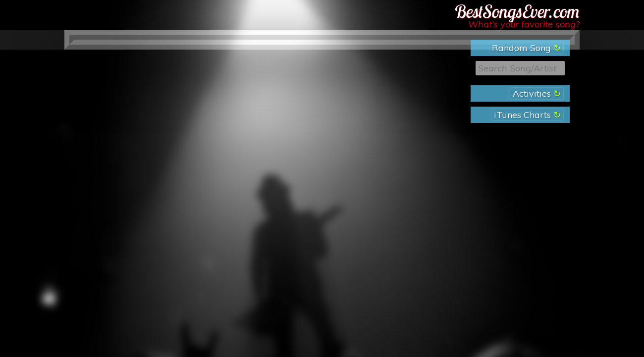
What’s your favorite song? (524, 24)
